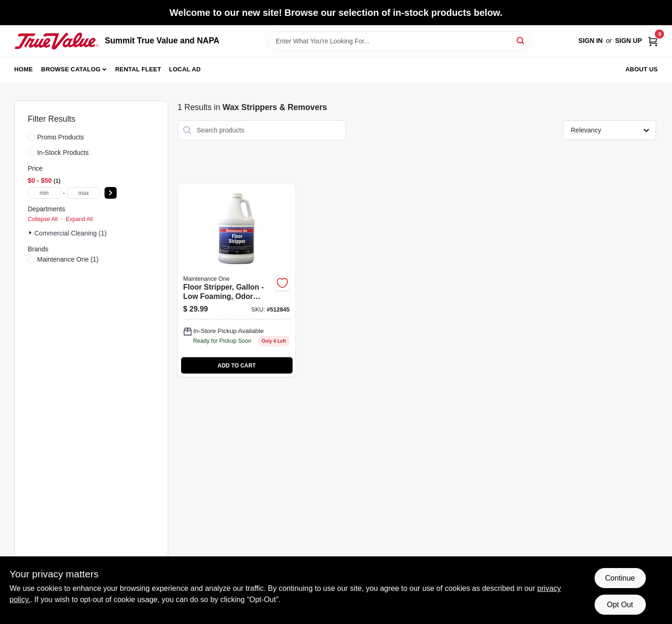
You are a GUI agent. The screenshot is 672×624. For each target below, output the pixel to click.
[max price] (84, 193)
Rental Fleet (138, 69)
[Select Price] (111, 193)
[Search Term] (399, 41)
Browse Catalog (71, 69)
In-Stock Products (63, 153)
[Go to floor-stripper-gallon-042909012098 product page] (237, 281)
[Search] (521, 40)
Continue (620, 578)
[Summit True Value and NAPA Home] (56, 41)
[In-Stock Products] (31, 152)
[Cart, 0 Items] (653, 41)
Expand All (79, 219)
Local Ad (185, 69)
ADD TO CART (237, 366)
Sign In (590, 41)
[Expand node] (31, 233)
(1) (68, 259)
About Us (642, 69)
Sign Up (629, 41)
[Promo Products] (31, 137)
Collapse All (43, 219)
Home (24, 69)
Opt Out (620, 605)
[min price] (44, 193)
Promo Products (61, 137)
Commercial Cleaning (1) (71, 233)
